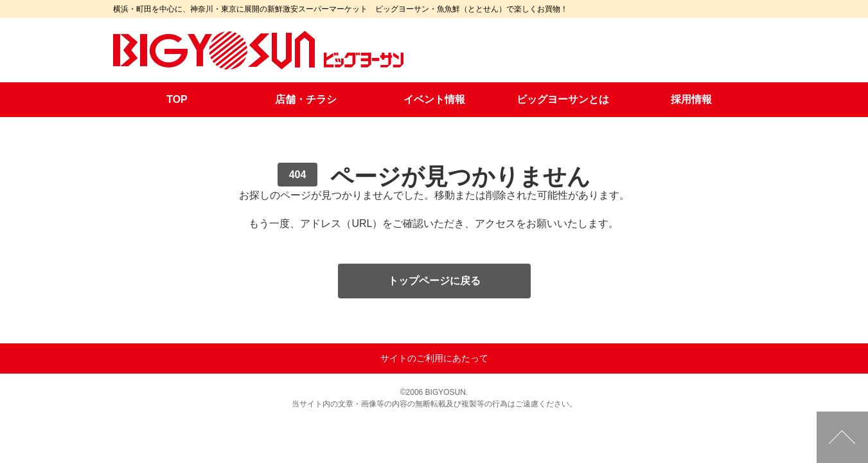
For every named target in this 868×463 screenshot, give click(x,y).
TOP (177, 99)
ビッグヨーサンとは (563, 99)
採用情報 (691, 99)
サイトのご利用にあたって (434, 358)
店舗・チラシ (306, 99)
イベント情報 (434, 99)
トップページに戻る (434, 281)
